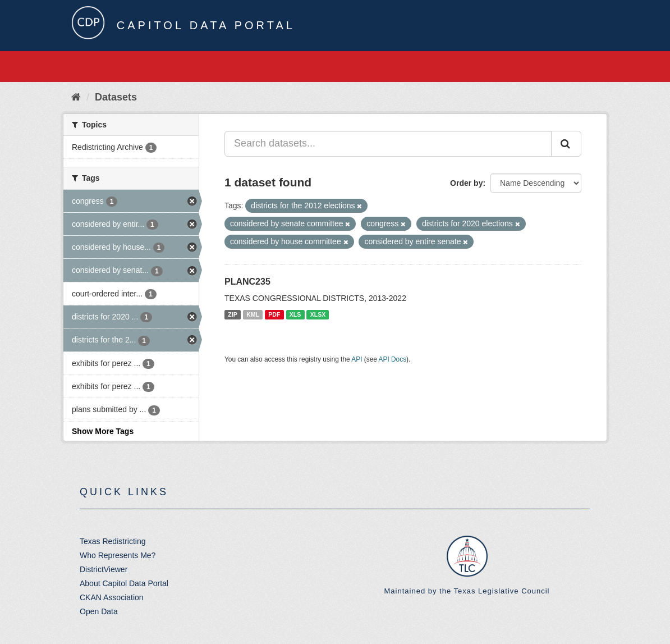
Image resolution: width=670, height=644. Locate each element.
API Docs (393, 359)
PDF (274, 314)
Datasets (116, 97)
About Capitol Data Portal (124, 583)
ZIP (232, 314)
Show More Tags (103, 431)
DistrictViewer (104, 569)
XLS (295, 314)
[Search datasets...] (388, 144)
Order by (466, 183)
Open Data (99, 611)
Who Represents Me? (118, 555)
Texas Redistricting (113, 541)
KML (253, 314)
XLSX (318, 314)
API (357, 359)
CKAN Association (112, 597)
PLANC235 (247, 282)
